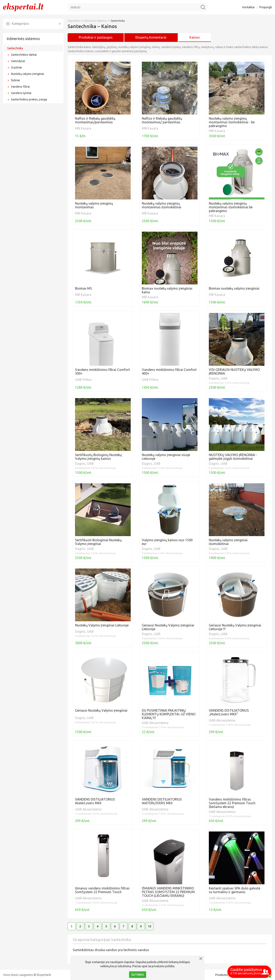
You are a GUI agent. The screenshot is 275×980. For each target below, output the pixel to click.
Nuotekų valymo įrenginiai (27, 74)
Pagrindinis (74, 21)
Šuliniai (15, 80)
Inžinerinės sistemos (23, 39)
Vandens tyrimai (21, 93)
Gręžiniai (16, 67)
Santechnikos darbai (24, 55)
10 (149, 926)
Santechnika (15, 48)
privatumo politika (163, 966)
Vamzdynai (18, 61)
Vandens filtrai (20, 87)
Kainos (195, 37)
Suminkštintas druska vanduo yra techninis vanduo (111, 950)
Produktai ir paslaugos (96, 37)
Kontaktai (248, 7)
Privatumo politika (227, 975)
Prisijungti (266, 7)
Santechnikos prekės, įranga (29, 99)
